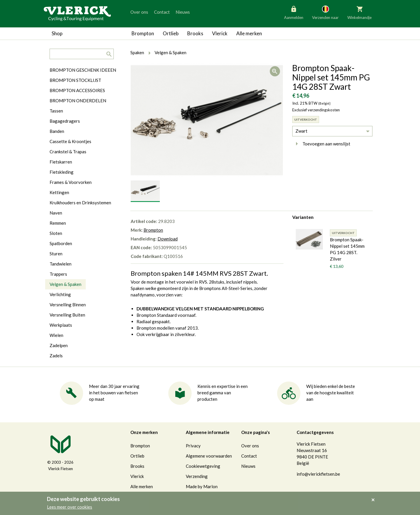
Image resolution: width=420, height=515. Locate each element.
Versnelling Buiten (67, 315)
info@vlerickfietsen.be (318, 474)
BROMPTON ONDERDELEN (78, 101)
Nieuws (183, 12)
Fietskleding (62, 172)
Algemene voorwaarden (209, 456)
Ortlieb (171, 33)
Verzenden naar (325, 12)
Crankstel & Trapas (68, 152)
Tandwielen (61, 264)
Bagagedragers (65, 121)
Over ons (139, 12)
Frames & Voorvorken (71, 182)
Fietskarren (61, 162)
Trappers (58, 274)
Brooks (195, 33)
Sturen (56, 254)
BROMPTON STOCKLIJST (75, 80)
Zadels (56, 356)
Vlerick (220, 33)
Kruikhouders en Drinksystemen (80, 203)
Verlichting (60, 294)
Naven (56, 213)
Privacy (193, 446)
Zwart (301, 131)
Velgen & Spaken (65, 284)
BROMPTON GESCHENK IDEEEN (83, 70)
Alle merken (249, 33)
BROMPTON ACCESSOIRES (77, 90)
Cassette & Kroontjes (70, 141)
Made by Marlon (202, 486)
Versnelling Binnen (68, 305)
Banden (57, 131)
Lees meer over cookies (70, 507)
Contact (162, 12)
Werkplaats (61, 325)
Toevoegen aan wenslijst (321, 144)
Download (168, 239)
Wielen (56, 335)
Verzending (197, 476)
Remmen (58, 223)
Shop (57, 33)
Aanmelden (294, 12)
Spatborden (61, 243)
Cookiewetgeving (203, 466)
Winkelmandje (359, 12)
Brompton (143, 33)
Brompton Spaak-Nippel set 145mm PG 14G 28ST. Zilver (347, 249)
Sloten (56, 233)
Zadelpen (59, 345)
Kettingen (59, 192)
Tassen (56, 111)
